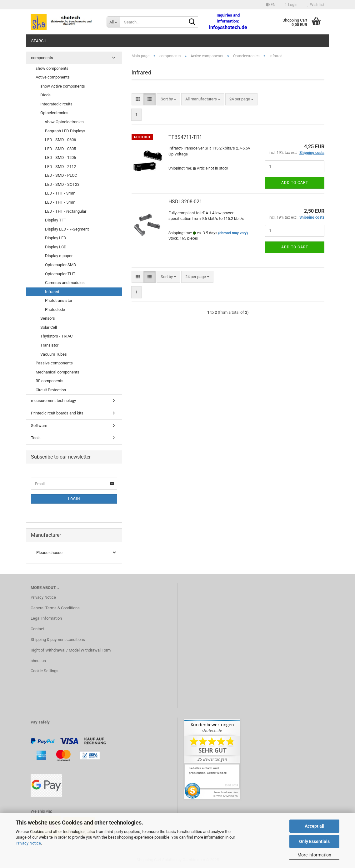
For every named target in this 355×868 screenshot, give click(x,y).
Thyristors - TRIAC (56, 336)
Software (39, 426)
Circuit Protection (51, 390)
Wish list (316, 5)
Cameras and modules (65, 283)
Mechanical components (57, 372)
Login (74, 499)
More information (314, 855)
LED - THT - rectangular (66, 211)
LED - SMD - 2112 (60, 167)
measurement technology (53, 401)
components (42, 58)
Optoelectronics (54, 113)
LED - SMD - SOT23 (62, 184)
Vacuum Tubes (54, 354)
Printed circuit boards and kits (57, 413)
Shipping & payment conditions (58, 640)
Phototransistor (59, 300)
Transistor (49, 345)
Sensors (48, 318)
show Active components (63, 86)
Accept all (315, 826)
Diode (45, 95)
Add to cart (295, 183)
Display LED (56, 238)
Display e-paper (59, 256)
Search (39, 41)
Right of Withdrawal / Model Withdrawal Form (71, 650)
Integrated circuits (56, 104)
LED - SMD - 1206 (60, 157)
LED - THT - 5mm (60, 202)
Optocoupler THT (60, 274)
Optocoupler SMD (61, 265)
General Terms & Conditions (55, 608)
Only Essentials (314, 841)
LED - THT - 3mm (60, 193)
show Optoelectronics (64, 122)
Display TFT (56, 220)
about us (38, 661)
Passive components (54, 363)
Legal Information (46, 618)
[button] (271, 5)
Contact (37, 629)
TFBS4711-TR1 (185, 137)
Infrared (52, 292)
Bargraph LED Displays (65, 131)
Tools (36, 438)
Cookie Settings (45, 671)
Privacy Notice (28, 843)
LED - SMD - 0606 (60, 140)
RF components (50, 381)
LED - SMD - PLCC (61, 175)
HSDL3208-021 (185, 202)
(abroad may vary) (233, 233)
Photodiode (55, 310)
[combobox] (168, 99)
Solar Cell (49, 327)
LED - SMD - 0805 (60, 149)
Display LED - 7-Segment (67, 229)
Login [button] (291, 5)
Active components (53, 77)
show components (52, 68)
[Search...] (113, 22)
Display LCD (56, 247)
